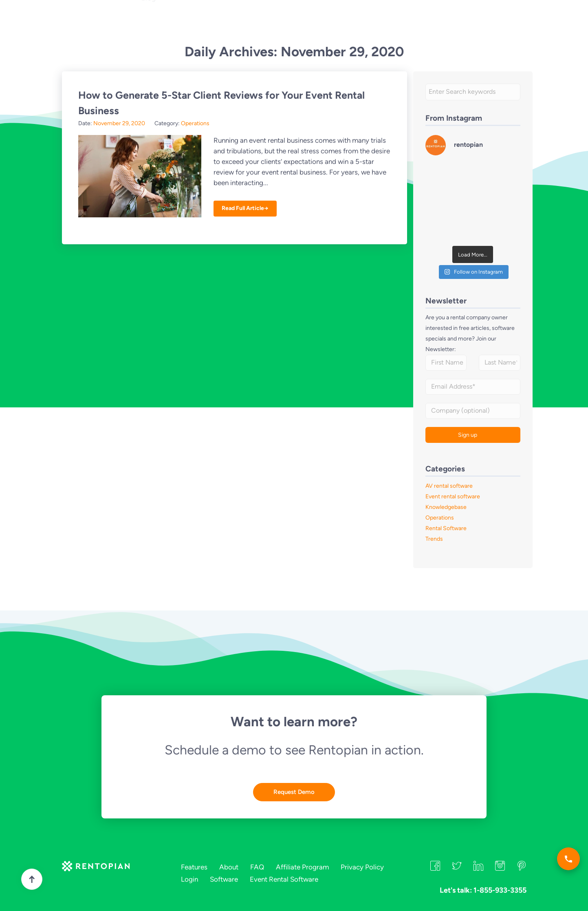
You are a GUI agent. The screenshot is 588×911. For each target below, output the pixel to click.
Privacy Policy (362, 867)
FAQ (257, 20)
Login (442, 19)
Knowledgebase (446, 507)
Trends (434, 539)
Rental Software (446, 528)
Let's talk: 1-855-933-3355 (344, 20)
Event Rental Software (284, 879)
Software (224, 879)
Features (156, 20)
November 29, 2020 (119, 123)
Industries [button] (195, 20)
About (231, 20)
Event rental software (453, 496)
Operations (195, 123)
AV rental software (449, 486)
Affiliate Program (302, 867)
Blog (149, 35)
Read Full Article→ (245, 208)
